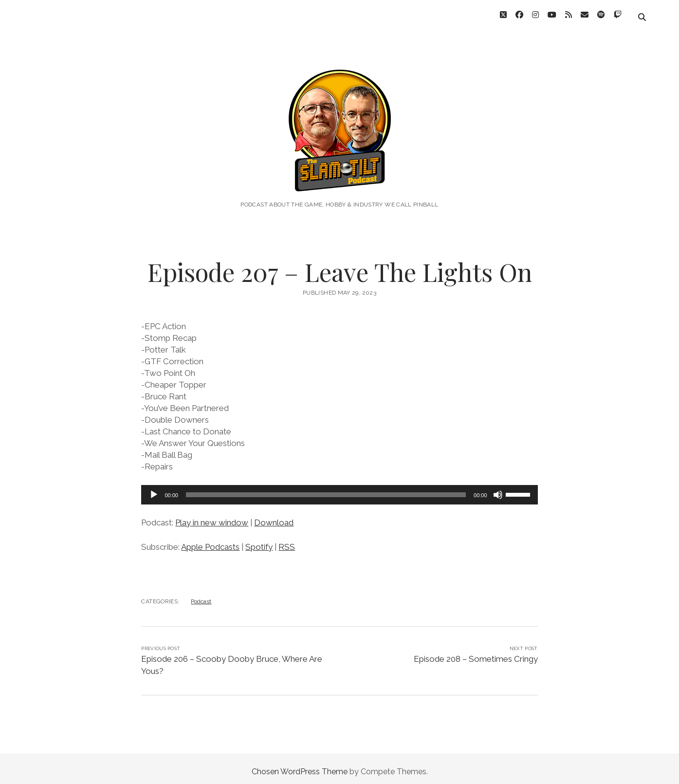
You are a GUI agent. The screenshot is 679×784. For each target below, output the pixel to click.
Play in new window (212, 517)
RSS (287, 541)
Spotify (259, 541)
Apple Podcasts (210, 541)
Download (274, 517)
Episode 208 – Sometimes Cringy (476, 653)
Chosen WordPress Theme (300, 766)
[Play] (154, 489)
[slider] (326, 489)
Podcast (201, 596)
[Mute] (498, 489)
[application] (339, 489)
